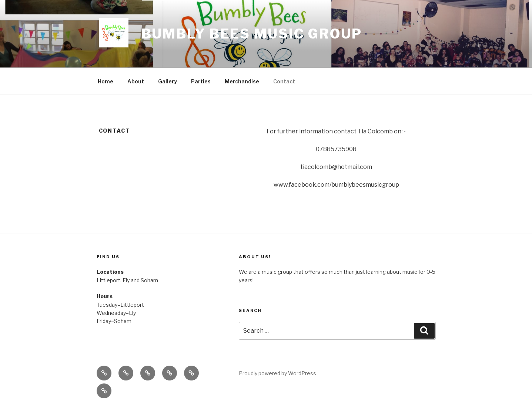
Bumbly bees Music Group (252, 34)
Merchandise (242, 81)
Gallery (168, 81)
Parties (201, 81)
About (136, 81)
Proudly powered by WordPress (277, 373)
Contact (284, 81)
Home (106, 81)
